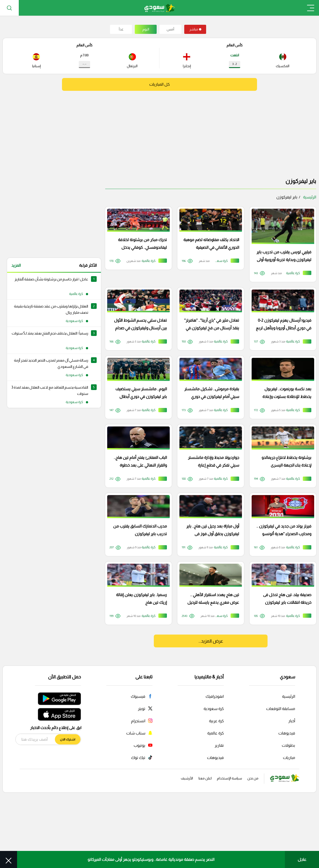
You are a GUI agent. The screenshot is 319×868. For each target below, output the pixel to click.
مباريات (289, 818)
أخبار (292, 782)
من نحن (250, 840)
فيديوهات (287, 794)
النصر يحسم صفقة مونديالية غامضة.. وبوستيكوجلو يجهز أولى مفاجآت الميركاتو (151, 859)
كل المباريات (159, 84)
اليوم (146, 29)
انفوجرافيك (215, 757)
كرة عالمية (216, 794)
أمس (170, 29)
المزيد (16, 265)
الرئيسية (310, 197)
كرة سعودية (214, 769)
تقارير (219, 806)
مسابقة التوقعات (281, 769)
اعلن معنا (189, 840)
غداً (121, 29)
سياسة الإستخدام (220, 840)
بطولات (288, 806)
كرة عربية (216, 782)
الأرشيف (166, 840)
